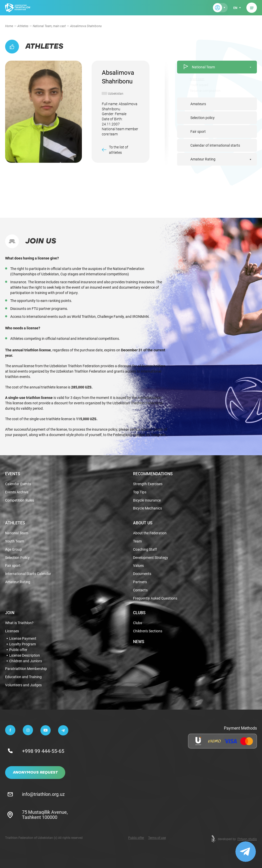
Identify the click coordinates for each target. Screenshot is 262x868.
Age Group (14, 550)
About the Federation (150, 533)
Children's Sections (148, 631)
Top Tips (140, 492)
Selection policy (203, 118)
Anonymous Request (35, 773)
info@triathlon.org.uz (43, 794)
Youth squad (200, 85)
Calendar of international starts (215, 145)
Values (138, 566)
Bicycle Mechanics (148, 508)
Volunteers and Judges (23, 685)
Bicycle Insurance (147, 500)
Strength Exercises (148, 484)
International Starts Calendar (28, 574)
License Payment (23, 638)
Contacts (140, 590)
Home (9, 26)
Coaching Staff (145, 550)
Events (13, 474)
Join (10, 613)
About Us (143, 523)
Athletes (23, 26)
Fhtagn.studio (247, 839)
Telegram (158, 435)
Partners (140, 582)
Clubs (139, 613)
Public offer (18, 650)
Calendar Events (18, 484)
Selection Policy (17, 558)
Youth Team (15, 541)
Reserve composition (206, 91)
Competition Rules (20, 500)
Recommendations (153, 474)
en (235, 8)
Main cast (198, 79)
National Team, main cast (49, 26)
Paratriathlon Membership (26, 669)
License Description (25, 655)
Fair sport (198, 131)
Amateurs (198, 104)
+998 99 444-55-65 (43, 751)
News (139, 642)
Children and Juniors (26, 661)
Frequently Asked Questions (155, 598)
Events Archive (17, 492)
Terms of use (157, 838)
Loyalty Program (23, 644)
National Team (199, 67)
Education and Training (23, 677)
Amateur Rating (203, 159)
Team (137, 541)
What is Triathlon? (19, 623)
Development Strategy (151, 558)
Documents (142, 574)
